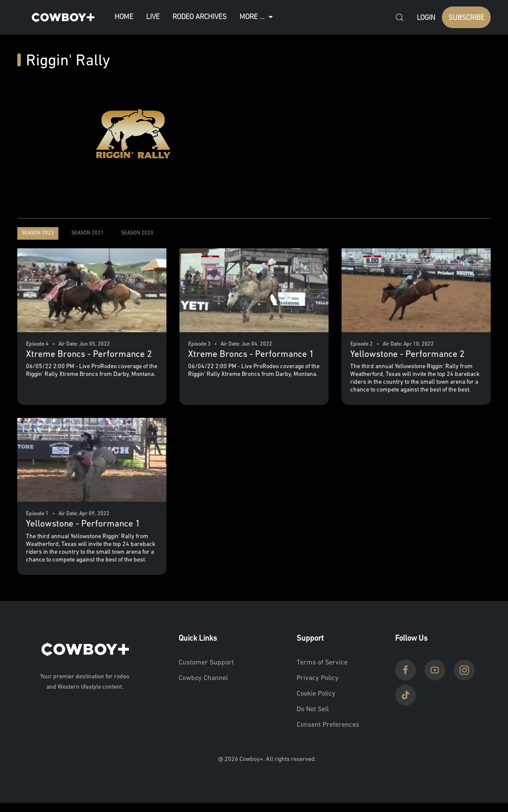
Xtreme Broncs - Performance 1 (251, 355)
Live (153, 17)
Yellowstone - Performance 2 (407, 355)
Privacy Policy (318, 678)
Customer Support (206, 663)
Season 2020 (137, 233)
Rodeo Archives (200, 17)
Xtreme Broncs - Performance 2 (89, 355)
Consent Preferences (328, 725)
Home (124, 17)
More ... (257, 17)
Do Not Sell (313, 709)
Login (426, 18)
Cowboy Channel (203, 678)
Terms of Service (322, 663)
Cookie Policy (316, 694)
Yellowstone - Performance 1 (83, 524)
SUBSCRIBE (466, 18)
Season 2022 (38, 233)
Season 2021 (88, 233)
